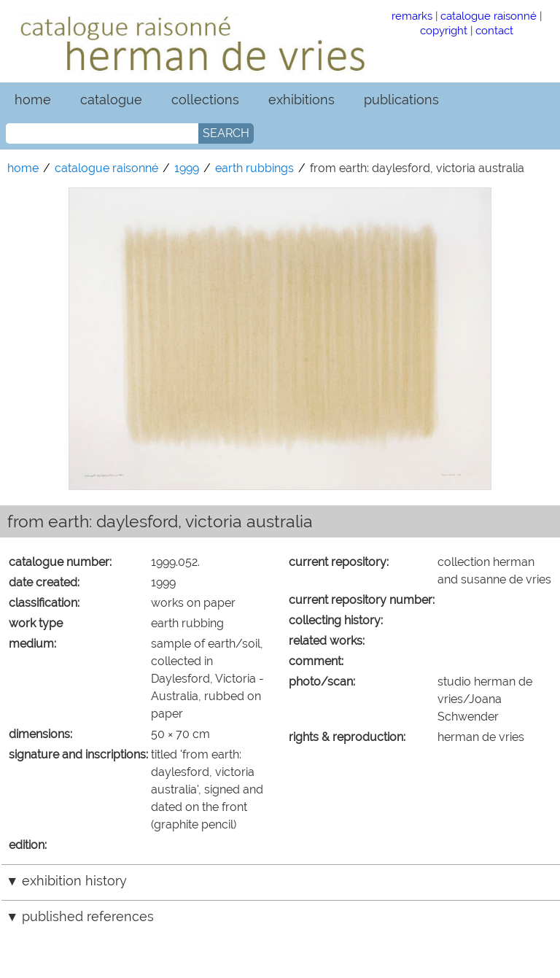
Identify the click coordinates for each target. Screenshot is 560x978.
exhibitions (302, 100)
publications (401, 100)
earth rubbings (254, 168)
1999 (187, 168)
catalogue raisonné (489, 16)
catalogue (111, 100)
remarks (412, 16)
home (33, 100)
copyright (444, 30)
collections (205, 100)
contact (494, 30)
